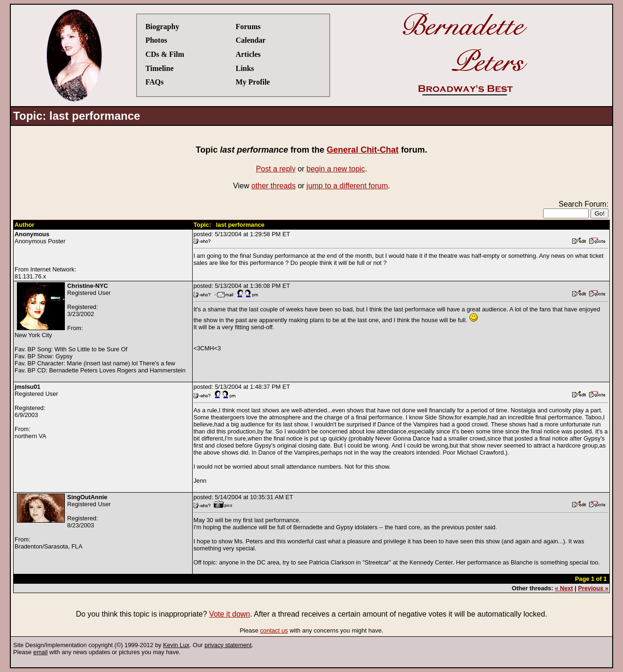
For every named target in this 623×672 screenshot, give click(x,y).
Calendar (250, 40)
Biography (162, 27)
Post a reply (276, 169)
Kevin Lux (176, 645)
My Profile (253, 82)
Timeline (159, 68)
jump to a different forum (347, 186)
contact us (274, 630)
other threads (273, 186)
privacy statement (228, 645)
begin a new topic (336, 169)
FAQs (154, 82)
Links (245, 68)
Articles (248, 54)
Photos (156, 40)
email (41, 652)
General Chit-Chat (362, 150)
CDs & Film (165, 54)
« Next (564, 588)
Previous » (593, 588)
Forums (248, 27)
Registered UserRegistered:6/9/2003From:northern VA (36, 411)
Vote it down (230, 614)
